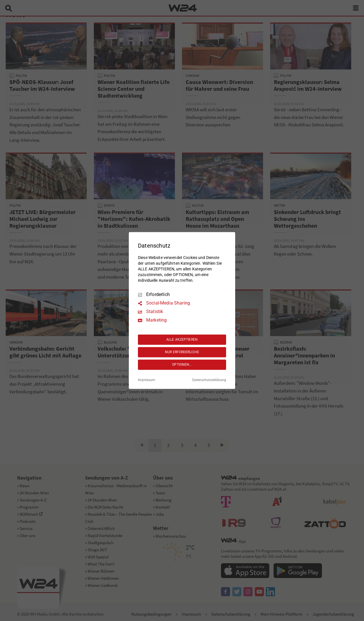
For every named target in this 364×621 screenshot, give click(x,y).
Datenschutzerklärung (209, 380)
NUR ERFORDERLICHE (182, 352)
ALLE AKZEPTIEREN (182, 340)
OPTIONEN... (182, 365)
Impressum (147, 380)
